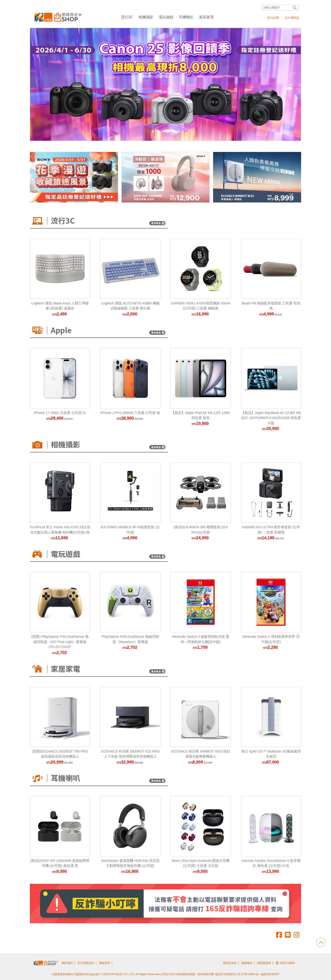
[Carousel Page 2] (158, 131)
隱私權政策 (264, 963)
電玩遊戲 (166, 17)
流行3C (127, 17)
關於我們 (67, 963)
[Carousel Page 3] (163, 131)
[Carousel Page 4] (168, 131)
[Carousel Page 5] (173, 131)
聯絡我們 (105, 963)
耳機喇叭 (186, 17)
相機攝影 (146, 17)
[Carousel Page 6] (178, 131)
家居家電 (206, 17)
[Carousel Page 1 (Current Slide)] (153, 131)
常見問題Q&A (86, 963)
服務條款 (247, 963)
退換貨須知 (230, 963)
